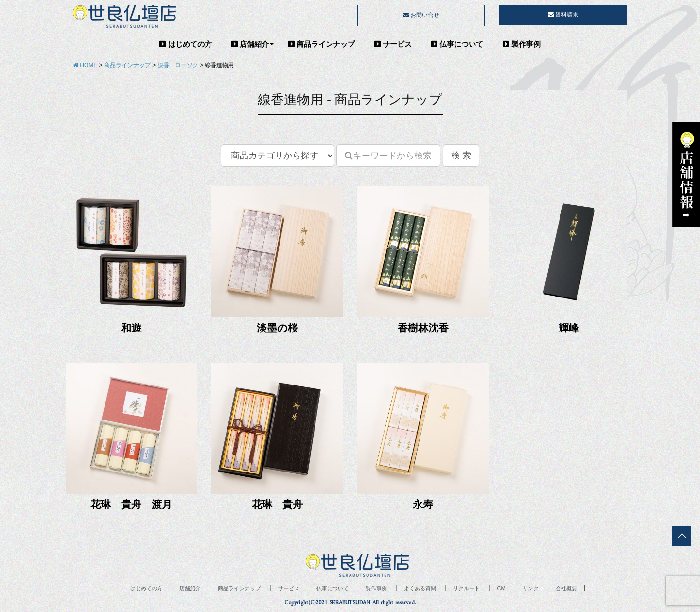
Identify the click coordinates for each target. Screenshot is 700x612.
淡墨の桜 (277, 328)
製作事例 (521, 44)
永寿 (423, 504)
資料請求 (563, 15)
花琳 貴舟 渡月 (131, 504)
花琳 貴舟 (277, 504)
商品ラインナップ (322, 44)
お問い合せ (421, 15)
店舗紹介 (250, 44)
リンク (531, 588)
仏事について (457, 44)
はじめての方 (185, 44)
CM (501, 588)
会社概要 (566, 588)
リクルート (466, 588)
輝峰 (569, 328)
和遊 (131, 328)
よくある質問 (420, 588)
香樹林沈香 (423, 328)
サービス (393, 44)
